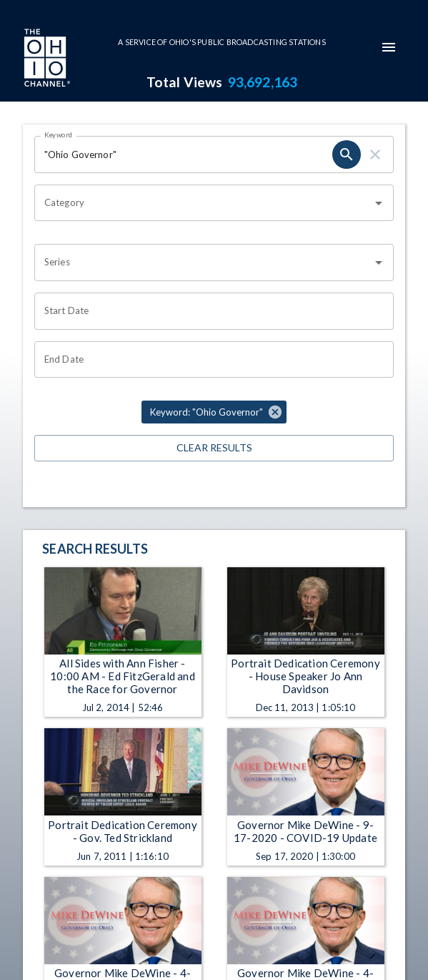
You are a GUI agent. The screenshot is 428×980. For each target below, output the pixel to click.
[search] (347, 155)
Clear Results (214, 448)
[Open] (379, 203)
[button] (214, 412)
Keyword (59, 134)
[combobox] (203, 203)
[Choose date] (209, 311)
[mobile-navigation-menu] (389, 47)
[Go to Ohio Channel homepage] (46, 59)
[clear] (375, 155)
